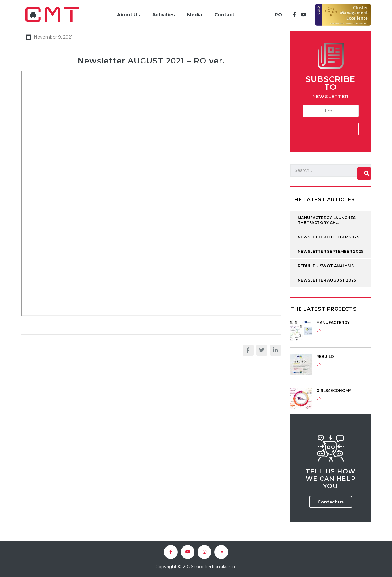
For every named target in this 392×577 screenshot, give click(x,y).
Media (195, 15)
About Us (128, 15)
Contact (224, 15)
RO (278, 15)
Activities (164, 15)
